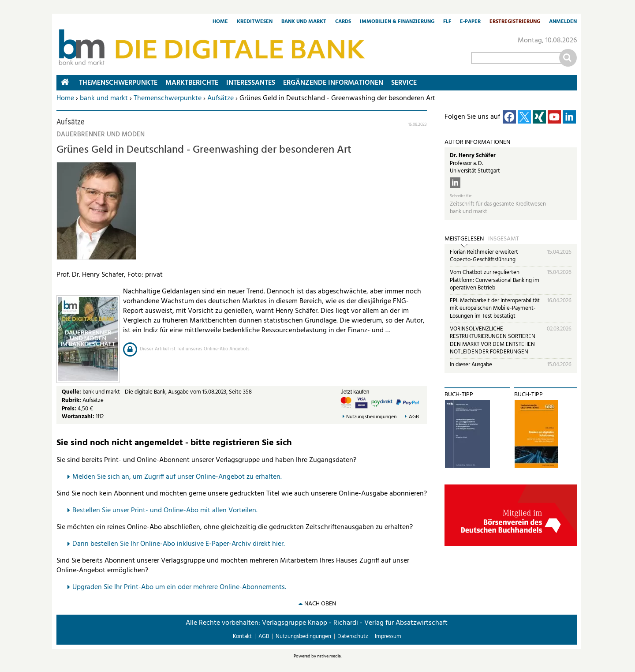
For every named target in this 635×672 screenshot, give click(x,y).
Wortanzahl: (78, 417)
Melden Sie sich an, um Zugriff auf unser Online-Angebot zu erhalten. (177, 477)
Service (404, 83)
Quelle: (72, 392)
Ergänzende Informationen (333, 83)
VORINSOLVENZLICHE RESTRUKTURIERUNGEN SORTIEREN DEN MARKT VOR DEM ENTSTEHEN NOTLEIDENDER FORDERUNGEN (493, 341)
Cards (343, 22)
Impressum (388, 636)
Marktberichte (192, 83)
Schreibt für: (461, 196)
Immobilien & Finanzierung (397, 22)
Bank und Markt (304, 22)
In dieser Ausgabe (471, 365)
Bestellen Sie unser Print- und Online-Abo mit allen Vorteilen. (165, 511)
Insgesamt (504, 239)
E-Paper (470, 22)
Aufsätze (220, 98)
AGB (414, 417)
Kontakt (242, 636)
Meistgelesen (464, 239)
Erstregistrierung (515, 22)
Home (220, 22)
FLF (447, 22)
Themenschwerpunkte (168, 98)
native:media (329, 656)
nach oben (320, 604)
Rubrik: (72, 400)
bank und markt (104, 98)
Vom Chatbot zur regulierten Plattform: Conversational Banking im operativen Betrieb (495, 280)
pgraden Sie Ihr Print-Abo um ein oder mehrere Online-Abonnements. (181, 587)
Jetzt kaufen (355, 392)
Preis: (69, 409)
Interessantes (251, 83)
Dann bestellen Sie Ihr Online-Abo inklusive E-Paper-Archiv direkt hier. (179, 544)
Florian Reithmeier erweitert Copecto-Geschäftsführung (484, 256)
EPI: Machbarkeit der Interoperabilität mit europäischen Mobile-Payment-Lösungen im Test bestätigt (495, 308)
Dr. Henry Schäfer (473, 156)
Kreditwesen (255, 22)
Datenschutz (353, 636)
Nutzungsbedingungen (371, 417)
